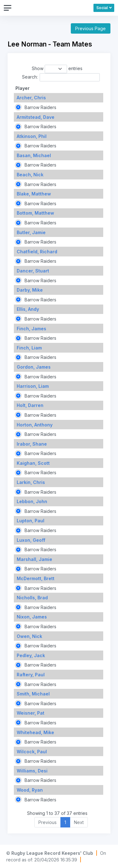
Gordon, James (34, 367)
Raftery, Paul (31, 675)
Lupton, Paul (31, 521)
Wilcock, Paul (32, 752)
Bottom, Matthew (35, 213)
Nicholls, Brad (32, 598)
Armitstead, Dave (36, 117)
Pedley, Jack (31, 655)
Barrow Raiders (40, 107)
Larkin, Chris (31, 482)
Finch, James (31, 329)
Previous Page (90, 28)
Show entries (57, 69)
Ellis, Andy (28, 309)
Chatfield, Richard (37, 252)
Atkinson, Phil (32, 136)
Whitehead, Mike (35, 732)
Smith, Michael (33, 694)
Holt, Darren (30, 405)
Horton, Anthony (35, 425)
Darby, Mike (30, 290)
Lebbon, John (32, 501)
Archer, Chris (31, 98)
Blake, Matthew (34, 194)
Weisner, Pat (31, 713)
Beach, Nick (30, 175)
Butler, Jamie (31, 232)
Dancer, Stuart (33, 271)
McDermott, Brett (36, 578)
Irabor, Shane (32, 444)
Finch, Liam (29, 348)
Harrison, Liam (33, 386)
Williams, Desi (32, 771)
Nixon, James (32, 617)
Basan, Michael (34, 155)
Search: (61, 77)
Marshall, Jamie (34, 559)
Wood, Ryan (30, 790)
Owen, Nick (29, 636)
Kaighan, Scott (33, 463)
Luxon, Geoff (31, 540)
